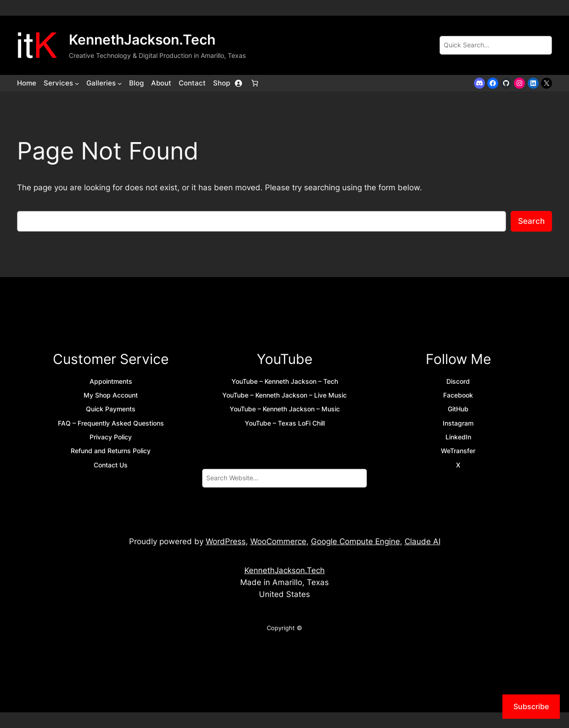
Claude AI (423, 541)
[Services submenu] (77, 83)
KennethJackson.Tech (142, 40)
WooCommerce (278, 541)
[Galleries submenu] (120, 83)
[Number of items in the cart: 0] (255, 83)
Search (531, 221)
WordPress (226, 541)
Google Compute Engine (355, 541)
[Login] (238, 83)
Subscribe (531, 706)
